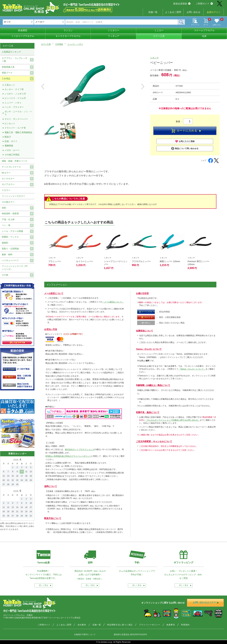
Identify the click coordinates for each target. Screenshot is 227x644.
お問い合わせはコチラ (206, 603)
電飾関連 (9, 146)
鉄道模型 (23, 30)
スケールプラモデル (204, 30)
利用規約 (185, 625)
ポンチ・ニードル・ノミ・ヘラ (18, 113)
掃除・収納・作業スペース (15, 161)
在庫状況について (145, 331)
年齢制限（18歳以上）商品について (153, 385)
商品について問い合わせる (185, 148)
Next (143, 86)
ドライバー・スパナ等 (15, 128)
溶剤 (4, 208)
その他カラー (8, 202)
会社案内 (82, 625)
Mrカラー (6, 173)
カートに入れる (186, 131)
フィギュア (113, 36)
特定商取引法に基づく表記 (120, 625)
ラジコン (68, 30)
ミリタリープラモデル (23, 36)
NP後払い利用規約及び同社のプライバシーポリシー (68, 456)
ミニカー (159, 30)
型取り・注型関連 (10, 249)
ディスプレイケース (11, 167)
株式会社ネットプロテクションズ (80, 449)
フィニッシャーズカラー (13, 196)
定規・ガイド (11, 141)
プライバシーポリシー (150, 625)
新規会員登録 (182, 4)
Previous (43, 86)
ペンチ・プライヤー (14, 107)
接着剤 (5, 243)
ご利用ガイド (204, 4)
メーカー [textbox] (40, 22)
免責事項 (171, 625)
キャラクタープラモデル (68, 36)
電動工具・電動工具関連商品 (18, 132)
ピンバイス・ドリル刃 (15, 98)
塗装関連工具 (8, 67)
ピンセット (10, 123)
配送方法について (53, 518)
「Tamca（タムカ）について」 (192, 369)
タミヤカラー (8, 179)
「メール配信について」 (113, 302)
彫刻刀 (8, 137)
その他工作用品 (12, 155)
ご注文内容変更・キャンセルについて (154, 441)
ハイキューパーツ (10, 260)
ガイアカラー (8, 184)
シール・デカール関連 (12, 231)
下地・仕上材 (8, 219)
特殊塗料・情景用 (10, 214)
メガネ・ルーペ (12, 150)
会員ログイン (214, 12)
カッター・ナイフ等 (14, 89)
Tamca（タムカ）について (149, 349)
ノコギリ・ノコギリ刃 (15, 94)
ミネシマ (154, 58)
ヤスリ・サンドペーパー (16, 119)
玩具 (204, 36)
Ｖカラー (6, 190)
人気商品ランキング (11, 52)
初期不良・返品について (148, 412)
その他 (5, 275)
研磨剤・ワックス (10, 237)
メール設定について (54, 293)
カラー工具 (159, 36)
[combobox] (49, 22)
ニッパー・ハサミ (75, 44)
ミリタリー (113, 30)
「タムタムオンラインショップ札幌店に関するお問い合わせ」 (172, 420)
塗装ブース (7, 73)
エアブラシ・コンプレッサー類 (15, 60)
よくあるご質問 (173, 12)
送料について (51, 486)
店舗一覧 (153, 12)
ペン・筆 (6, 225)
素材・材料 (7, 255)
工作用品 (59, 44)
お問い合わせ (194, 12)
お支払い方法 (51, 329)
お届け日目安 (142, 293)
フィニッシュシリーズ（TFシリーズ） (15, 268)
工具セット (10, 85)
